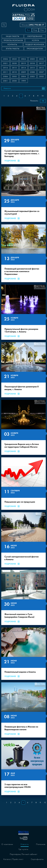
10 (43, 96)
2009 (24, 72)
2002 (42, 77)
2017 (42, 63)
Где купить (23, 849)
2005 (15, 77)
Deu (42, 30)
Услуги (35, 40)
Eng (35, 30)
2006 (5, 77)
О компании (7, 844)
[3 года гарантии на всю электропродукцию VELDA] (23, 768)
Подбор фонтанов (35, 45)
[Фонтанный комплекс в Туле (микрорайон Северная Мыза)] (23, 597)
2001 (5, 81)
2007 (42, 72)
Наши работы (13, 36)
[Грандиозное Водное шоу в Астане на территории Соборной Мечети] (23, 427)
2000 (15, 81)
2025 (15, 59)
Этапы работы (13, 49)
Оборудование (35, 36)
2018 (32, 63)
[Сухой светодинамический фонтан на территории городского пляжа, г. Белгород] (23, 135)
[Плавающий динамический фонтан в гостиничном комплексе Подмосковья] (23, 253)
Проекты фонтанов (13, 40)
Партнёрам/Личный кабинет (23, 854)
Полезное (41, 844)
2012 (42, 68)
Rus (29, 30)
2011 (5, 72)
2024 (24, 59)
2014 (24, 68)
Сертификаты (37, 859)
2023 (32, 59)
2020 (15, 63)
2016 (5, 68)
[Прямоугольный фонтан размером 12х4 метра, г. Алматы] (23, 312)
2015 (15, 68)
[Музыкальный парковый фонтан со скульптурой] (23, 194)
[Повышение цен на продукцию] (23, 484)
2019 (24, 63)
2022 (42, 59)
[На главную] (24, 833)
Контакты (12, 45)
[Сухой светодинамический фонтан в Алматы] (23, 540)
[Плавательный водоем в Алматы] (23, 654)
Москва (33, 25)
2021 (5, 63)
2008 (32, 72)
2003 (32, 77)
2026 (5, 59)
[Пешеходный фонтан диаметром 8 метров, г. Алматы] (23, 370)
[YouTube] (24, 838)
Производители (35, 49)
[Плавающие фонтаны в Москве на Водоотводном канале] (23, 710)
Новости (7, 88)
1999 (24, 81)
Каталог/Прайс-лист (13, 859)
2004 (24, 77)
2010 (15, 72)
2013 (32, 68)
